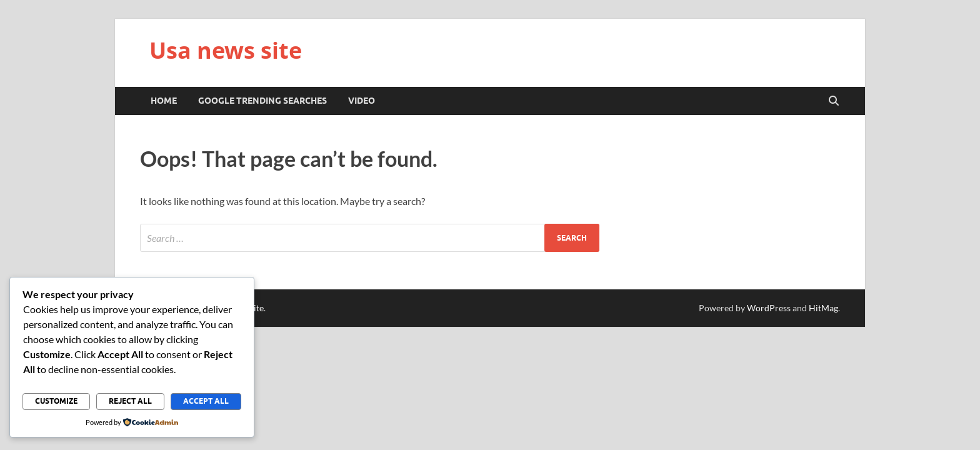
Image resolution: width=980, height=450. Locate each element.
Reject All (130, 401)
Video (362, 101)
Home (164, 101)
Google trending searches (262, 101)
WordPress (769, 308)
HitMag (823, 308)
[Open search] (834, 101)
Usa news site (226, 50)
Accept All (206, 401)
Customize (56, 401)
